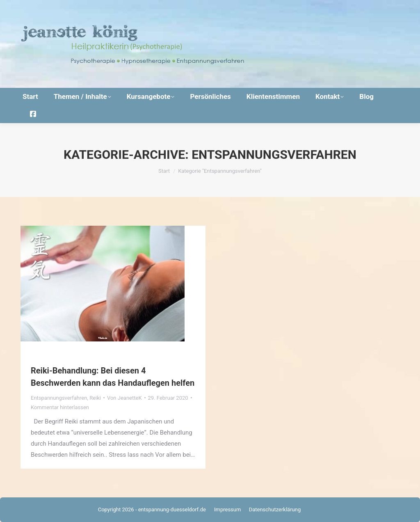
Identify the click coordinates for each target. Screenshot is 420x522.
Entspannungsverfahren (59, 398)
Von (124, 398)
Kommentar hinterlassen (60, 407)
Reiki (95, 398)
